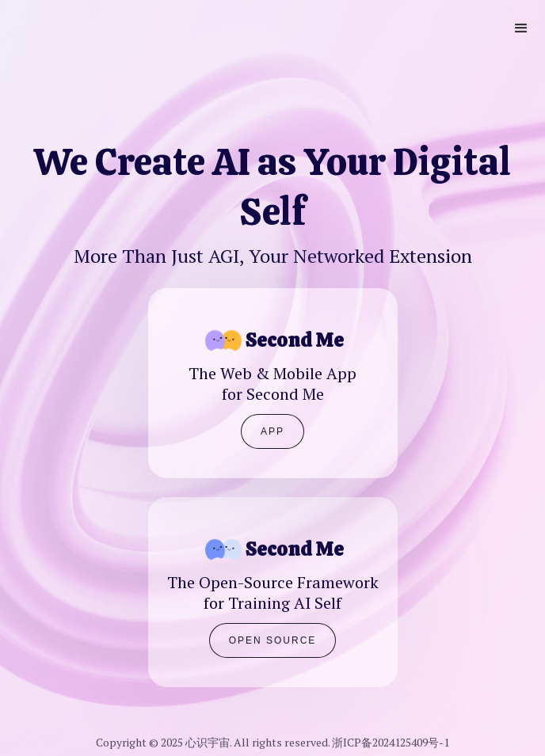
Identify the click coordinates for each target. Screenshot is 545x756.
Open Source (273, 640)
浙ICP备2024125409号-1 (391, 742)
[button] (521, 28)
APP (272, 431)
